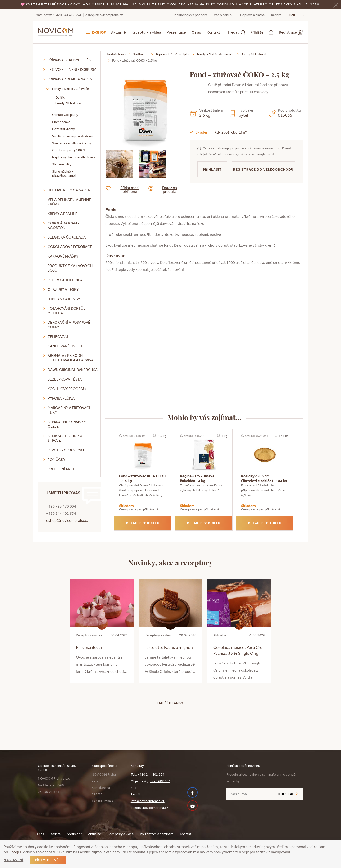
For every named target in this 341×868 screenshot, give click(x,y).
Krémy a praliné (63, 214)
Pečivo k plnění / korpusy (72, 69)
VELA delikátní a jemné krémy (69, 202)
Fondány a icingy (64, 299)
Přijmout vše (48, 860)
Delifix (60, 97)
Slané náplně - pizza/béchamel (64, 173)
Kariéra (276, 15)
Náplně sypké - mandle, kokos (74, 157)
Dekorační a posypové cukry (69, 325)
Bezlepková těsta (65, 379)
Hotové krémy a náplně (70, 190)
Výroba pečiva (61, 398)
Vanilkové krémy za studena (72, 136)
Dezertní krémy (63, 129)
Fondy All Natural (68, 103)
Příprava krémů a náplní (70, 79)
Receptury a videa (146, 32)
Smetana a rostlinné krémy (72, 143)
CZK (292, 15)
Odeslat (286, 794)
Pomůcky (56, 459)
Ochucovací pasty (65, 115)
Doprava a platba (252, 15)
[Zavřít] (336, 5)
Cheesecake (61, 122)
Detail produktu (143, 523)
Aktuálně (118, 32)
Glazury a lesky (63, 289)
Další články (170, 703)
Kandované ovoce (65, 346)
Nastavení (14, 860)
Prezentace (176, 32)
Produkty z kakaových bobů (70, 268)
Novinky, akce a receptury (171, 562)
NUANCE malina (122, 4)
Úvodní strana (115, 54)
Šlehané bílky (62, 164)
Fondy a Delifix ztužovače (71, 89)
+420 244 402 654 (151, 774)
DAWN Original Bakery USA (73, 370)
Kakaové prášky (63, 256)
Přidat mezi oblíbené (126, 190)
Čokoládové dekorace (70, 247)
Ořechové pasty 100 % (69, 150)
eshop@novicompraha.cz (104, 15)
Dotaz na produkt (166, 190)
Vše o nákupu (224, 15)
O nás (196, 32)
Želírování (58, 336)
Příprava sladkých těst (70, 60)
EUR (301, 15)
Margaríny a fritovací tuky (69, 410)
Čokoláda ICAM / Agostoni (64, 225)
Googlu (15, 852)
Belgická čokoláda (67, 237)
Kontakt (213, 32)
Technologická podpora (190, 15)
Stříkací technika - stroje (66, 438)
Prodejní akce (61, 469)
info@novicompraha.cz (148, 801)
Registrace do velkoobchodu (263, 169)
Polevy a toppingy (65, 280)
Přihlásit (212, 169)
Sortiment (140, 54)
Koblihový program (67, 389)
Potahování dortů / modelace (67, 311)
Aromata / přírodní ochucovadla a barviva (71, 358)
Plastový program (66, 450)
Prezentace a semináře (157, 834)
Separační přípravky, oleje (67, 424)
